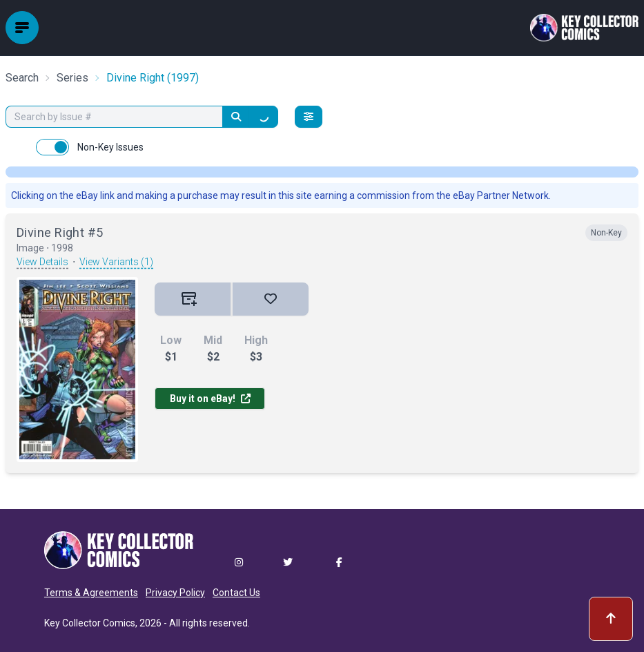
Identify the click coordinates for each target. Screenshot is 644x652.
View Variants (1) (116, 262)
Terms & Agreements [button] (91, 593)
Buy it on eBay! (210, 399)
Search (22, 78)
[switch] (52, 147)
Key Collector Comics (90, 623)
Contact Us (236, 593)
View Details (42, 262)
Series (72, 78)
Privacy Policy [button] (175, 593)
